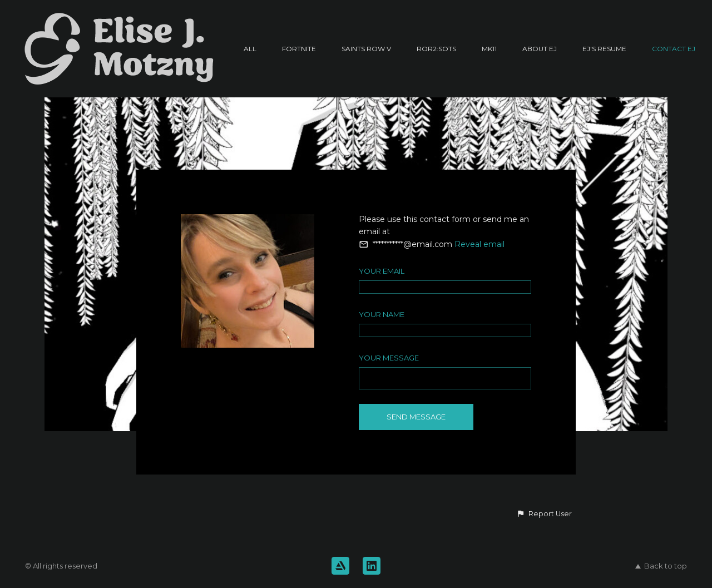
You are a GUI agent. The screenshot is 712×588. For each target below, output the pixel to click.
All (250, 49)
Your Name (382, 314)
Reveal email (479, 244)
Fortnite (299, 49)
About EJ (540, 49)
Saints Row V (366, 49)
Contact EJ (674, 49)
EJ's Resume (604, 49)
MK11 (489, 49)
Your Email (382, 271)
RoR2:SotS (436, 49)
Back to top (661, 566)
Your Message (389, 358)
